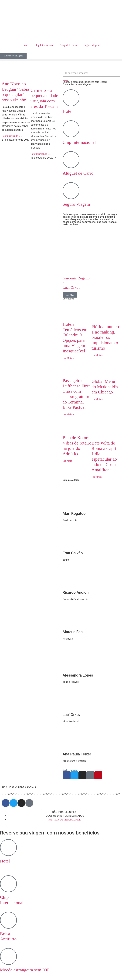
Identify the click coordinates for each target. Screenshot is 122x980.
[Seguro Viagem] (71, 191)
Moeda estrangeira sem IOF (25, 970)
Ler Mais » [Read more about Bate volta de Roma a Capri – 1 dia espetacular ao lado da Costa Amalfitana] (97, 477)
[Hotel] (71, 98)
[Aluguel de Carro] (71, 160)
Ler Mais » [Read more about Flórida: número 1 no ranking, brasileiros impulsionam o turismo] (97, 355)
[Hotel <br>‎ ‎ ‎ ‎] (8, 848)
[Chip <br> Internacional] (8, 884)
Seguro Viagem (92, 45)
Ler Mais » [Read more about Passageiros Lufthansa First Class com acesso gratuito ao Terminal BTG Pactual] (68, 414)
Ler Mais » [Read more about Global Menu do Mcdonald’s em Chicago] (97, 399)
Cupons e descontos (85, 82)
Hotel (25, 45)
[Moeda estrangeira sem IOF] (8, 956)
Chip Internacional (44, 45)
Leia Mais (70, 295)
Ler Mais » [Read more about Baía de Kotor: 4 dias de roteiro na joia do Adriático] (68, 461)
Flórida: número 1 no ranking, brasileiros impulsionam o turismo (106, 337)
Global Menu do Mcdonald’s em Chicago (105, 387)
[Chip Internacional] (71, 129)
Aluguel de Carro (69, 45)
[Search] (65, 79)
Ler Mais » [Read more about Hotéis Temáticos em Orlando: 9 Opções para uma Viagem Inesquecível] (68, 358)
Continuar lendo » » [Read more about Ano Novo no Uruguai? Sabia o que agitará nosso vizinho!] (12, 136)
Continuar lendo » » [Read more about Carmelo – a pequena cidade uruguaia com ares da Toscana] (41, 154)
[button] (61, 60)
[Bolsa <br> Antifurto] (8, 920)
